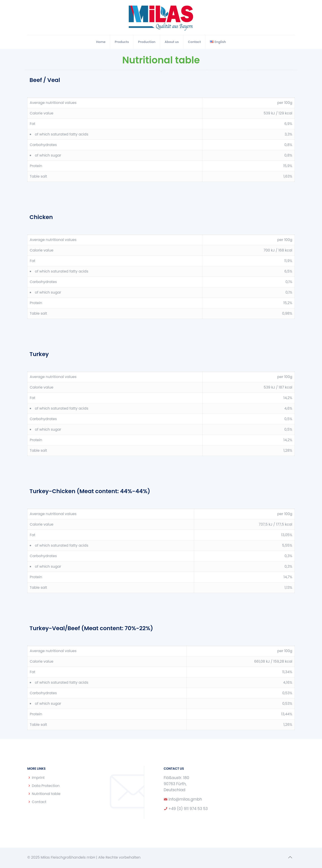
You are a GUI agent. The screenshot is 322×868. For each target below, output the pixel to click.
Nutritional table (46, 794)
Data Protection (46, 786)
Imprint (38, 778)
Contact (39, 802)
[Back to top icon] (290, 857)
